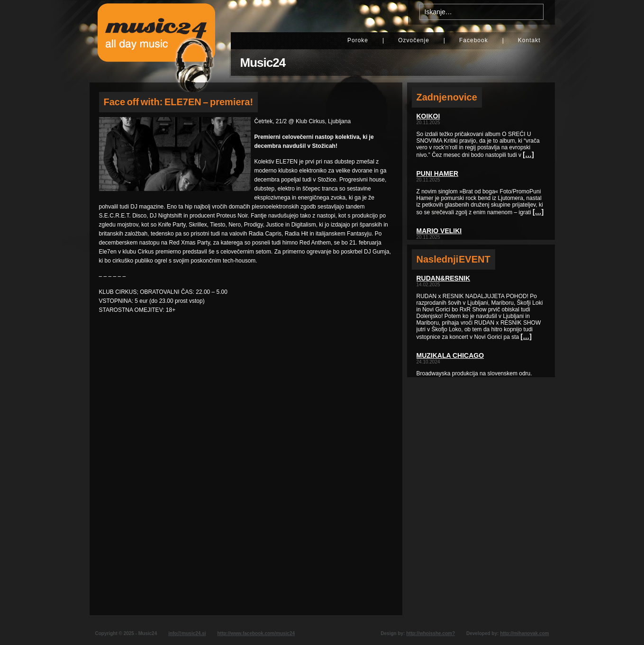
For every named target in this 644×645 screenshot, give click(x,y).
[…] (528, 154)
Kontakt (529, 40)
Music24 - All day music (156, 41)
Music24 (263, 63)
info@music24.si (187, 633)
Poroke (358, 40)
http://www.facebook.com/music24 (256, 633)
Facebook (474, 40)
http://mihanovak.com (524, 633)
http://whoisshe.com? (431, 633)
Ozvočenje (414, 40)
